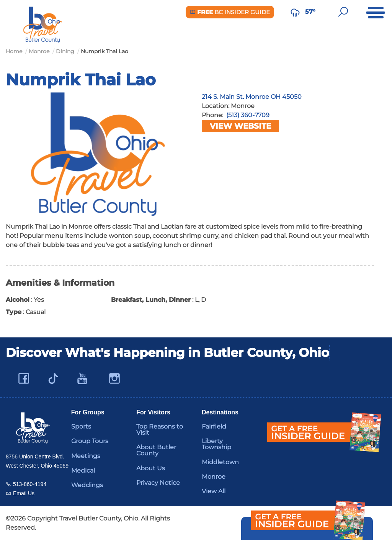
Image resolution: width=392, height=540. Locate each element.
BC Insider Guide (230, 12)
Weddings (87, 485)
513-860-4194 (30, 484)
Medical (83, 470)
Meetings (86, 456)
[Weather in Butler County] (295, 12)
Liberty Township (216, 444)
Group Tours (90, 441)
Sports (81, 426)
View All (214, 491)
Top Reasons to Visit (160, 430)
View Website (240, 126)
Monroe (214, 477)
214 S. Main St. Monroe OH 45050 (252, 97)
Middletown (220, 462)
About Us (151, 468)
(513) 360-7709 (248, 115)
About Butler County (156, 450)
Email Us (24, 493)
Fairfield (214, 426)
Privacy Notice (158, 483)
